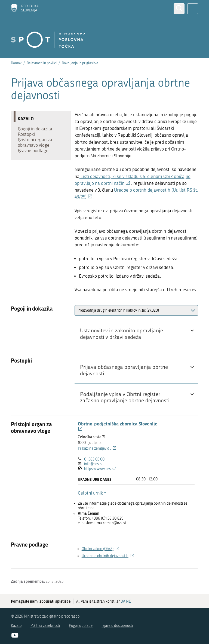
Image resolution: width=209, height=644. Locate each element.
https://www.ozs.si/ (100, 469)
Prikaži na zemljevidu (97, 448)
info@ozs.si (93, 464)
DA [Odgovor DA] (123, 601)
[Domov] (25, 9)
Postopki (29, 138)
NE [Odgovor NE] (128, 601)
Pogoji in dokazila (38, 130)
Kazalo (16, 626)
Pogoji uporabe (81, 626)
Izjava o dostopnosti (117, 626)
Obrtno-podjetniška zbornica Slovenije (118, 426)
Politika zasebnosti (45, 626)
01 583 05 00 (94, 459)
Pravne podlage (36, 160)
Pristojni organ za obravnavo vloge (38, 149)
